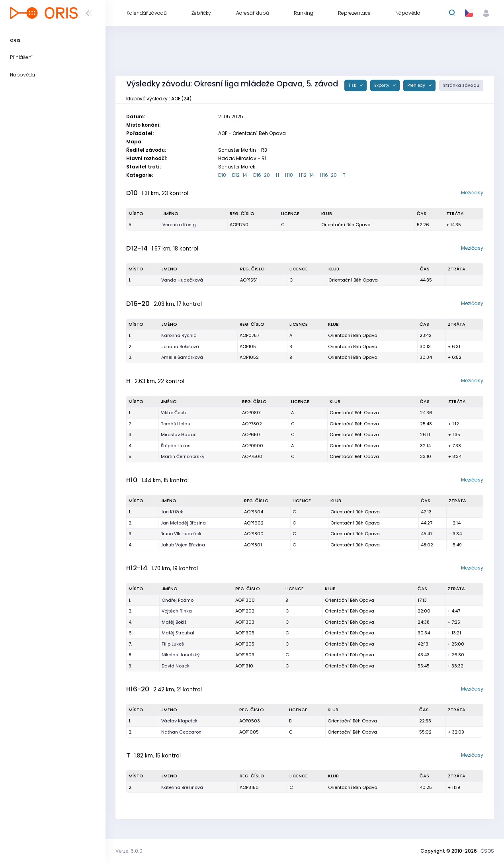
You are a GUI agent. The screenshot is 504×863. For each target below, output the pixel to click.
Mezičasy (472, 193)
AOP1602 (254, 523)
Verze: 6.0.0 (129, 851)
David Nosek (176, 666)
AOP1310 (244, 666)
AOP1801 (253, 545)
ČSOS (487, 851)
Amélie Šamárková (182, 357)
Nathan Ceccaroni (182, 732)
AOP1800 (254, 534)
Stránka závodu (461, 85)
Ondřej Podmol (178, 600)
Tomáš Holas (176, 424)
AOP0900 (253, 446)
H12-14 (307, 175)
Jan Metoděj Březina (183, 523)
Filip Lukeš (173, 644)
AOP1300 (245, 600)
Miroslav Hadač (179, 434)
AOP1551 (249, 280)
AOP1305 (245, 633)
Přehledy (417, 85)
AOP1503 (245, 655)
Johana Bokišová (180, 346)
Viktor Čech (173, 413)
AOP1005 (249, 732)
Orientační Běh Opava (346, 225)
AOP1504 (254, 512)
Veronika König (179, 225)
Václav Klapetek (179, 721)
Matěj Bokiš (174, 622)
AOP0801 (252, 413)
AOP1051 (249, 346)
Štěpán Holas (176, 446)
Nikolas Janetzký (181, 655)
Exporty (382, 85)
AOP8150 (249, 787)
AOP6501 (252, 434)
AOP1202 (245, 611)
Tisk (353, 85)
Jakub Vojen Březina (183, 545)
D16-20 (262, 175)
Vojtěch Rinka (177, 611)
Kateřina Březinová (182, 787)
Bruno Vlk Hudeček (181, 534)
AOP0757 (249, 335)
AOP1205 (245, 644)
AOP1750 (239, 225)
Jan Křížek (172, 512)
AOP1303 (245, 622)
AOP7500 (252, 456)
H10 (289, 175)
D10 (222, 175)
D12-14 (240, 175)
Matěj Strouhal (178, 633)
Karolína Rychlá (179, 335)
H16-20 (328, 175)
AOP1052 (249, 357)
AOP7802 (252, 424)
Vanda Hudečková (182, 280)
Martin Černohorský (183, 456)
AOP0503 (250, 721)
